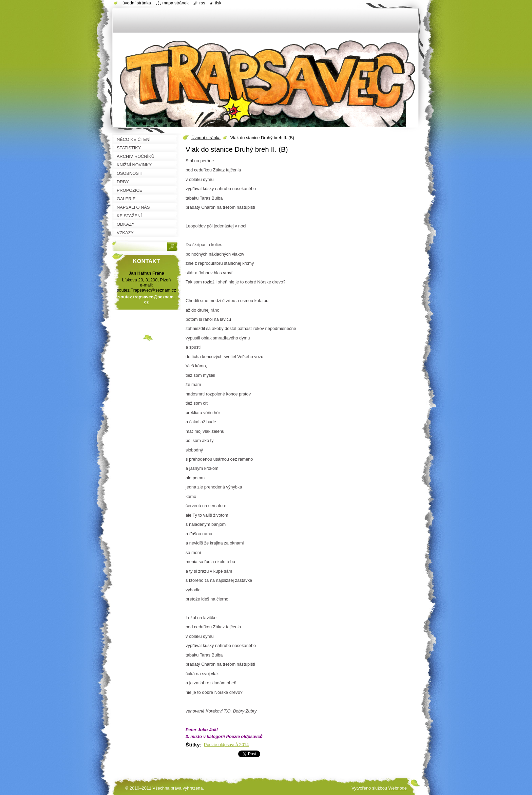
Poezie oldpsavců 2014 (226, 745)
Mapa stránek (176, 3)
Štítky (193, 745)
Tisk (218, 3)
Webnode (397, 788)
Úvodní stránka (206, 138)
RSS (202, 3)
